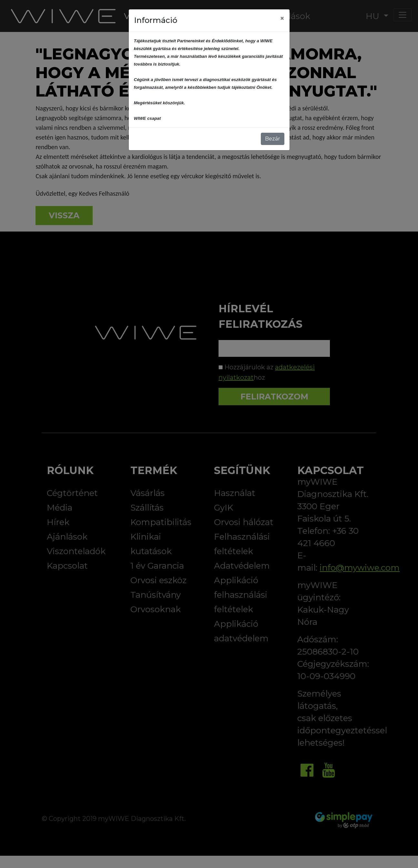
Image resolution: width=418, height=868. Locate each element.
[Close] (282, 18)
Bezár (273, 139)
